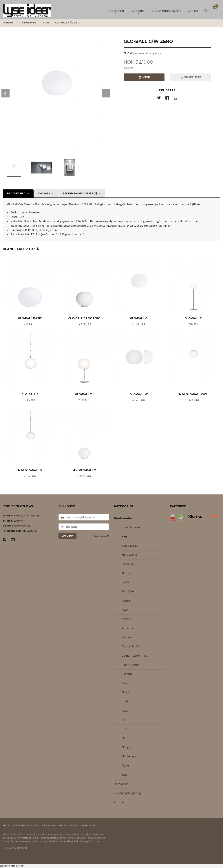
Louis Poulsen (131, 527)
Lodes (126, 701)
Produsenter (123, 518)
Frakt (7, 825)
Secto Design (130, 546)
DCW (125, 610)
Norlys (126, 747)
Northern (128, 573)
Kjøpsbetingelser (26, 825)
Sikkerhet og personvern (60, 825)
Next (106, 93)
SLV (124, 729)
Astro (125, 711)
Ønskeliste (191, 77)
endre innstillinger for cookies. (86, 841)
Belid (125, 738)
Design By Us (130, 647)
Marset (126, 683)
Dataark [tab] (44, 193)
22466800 (18, 521)
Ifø (124, 720)
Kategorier (121, 784)
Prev (6, 93)
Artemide (128, 628)
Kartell (126, 601)
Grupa (126, 692)
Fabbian (127, 674)
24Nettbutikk (21, 848)
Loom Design (131, 665)
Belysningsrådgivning (128, 793)
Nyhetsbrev (89, 825)
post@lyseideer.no (21, 526)
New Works (129, 555)
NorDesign (129, 756)
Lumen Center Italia (135, 656)
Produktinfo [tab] (16, 193)
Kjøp (144, 77)
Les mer (62, 841)
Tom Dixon (129, 592)
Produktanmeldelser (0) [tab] (80, 193)
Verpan (126, 637)
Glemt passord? (102, 536)
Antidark (127, 619)
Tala (124, 775)
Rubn (125, 766)
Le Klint (127, 582)
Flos (125, 537)
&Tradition (128, 564)
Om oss (119, 802)
